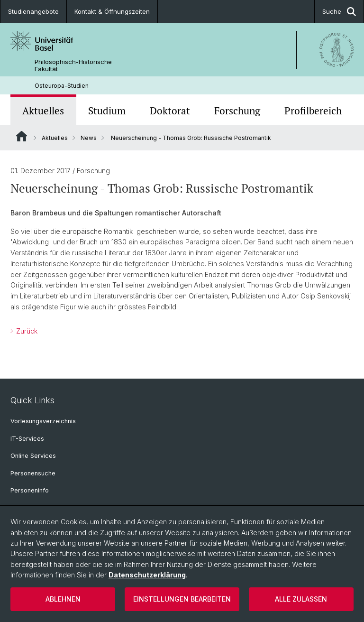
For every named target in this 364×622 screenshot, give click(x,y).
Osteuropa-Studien (62, 86)
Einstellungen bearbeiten (182, 599)
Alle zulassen (301, 599)
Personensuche (33, 473)
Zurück (26, 331)
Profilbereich (313, 111)
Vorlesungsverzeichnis (43, 421)
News (89, 138)
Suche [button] (339, 12)
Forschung (237, 111)
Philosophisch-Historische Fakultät (73, 65)
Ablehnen (63, 599)
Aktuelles (43, 111)
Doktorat (170, 111)
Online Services (33, 456)
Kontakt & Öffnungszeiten (112, 11)
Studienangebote (33, 11)
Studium (107, 111)
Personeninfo (30, 490)
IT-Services (27, 439)
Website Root (22, 136)
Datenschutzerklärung (147, 575)
